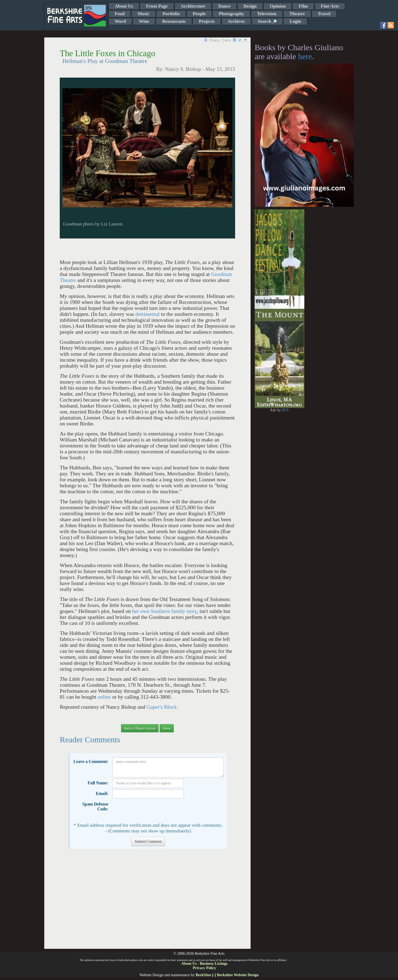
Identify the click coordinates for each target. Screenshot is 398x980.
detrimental (148, 314)
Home (167, 728)
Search (267, 21)
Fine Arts (330, 6)
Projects (207, 21)
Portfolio (171, 14)
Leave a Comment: (91, 761)
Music (144, 14)
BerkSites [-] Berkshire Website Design (227, 975)
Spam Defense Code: (95, 806)
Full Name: (98, 783)
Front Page (157, 6)
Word (120, 21)
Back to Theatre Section (140, 728)
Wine (144, 21)
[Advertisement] (147, 902)
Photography (231, 14)
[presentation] (154, 810)
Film (303, 6)
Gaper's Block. (162, 707)
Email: (102, 793)
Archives (236, 21)
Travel (324, 14)
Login (295, 21)
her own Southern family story (165, 611)
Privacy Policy (204, 968)
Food (120, 14)
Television (267, 14)
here (305, 56)
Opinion (278, 6)
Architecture (193, 6)
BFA (285, 410)
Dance (224, 6)
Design (250, 6)
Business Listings (214, 964)
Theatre (297, 14)
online (104, 697)
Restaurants (174, 21)
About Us (124, 6)
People (199, 14)
